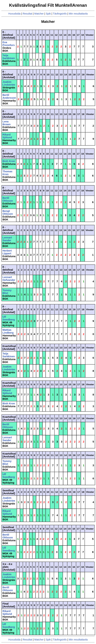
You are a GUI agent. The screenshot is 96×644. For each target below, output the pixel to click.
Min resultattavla (78, 14)
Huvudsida (14, 14)
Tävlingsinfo (60, 14)
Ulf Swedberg (9, 318)
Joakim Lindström (9, 83)
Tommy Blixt (7, 292)
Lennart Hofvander (9, 279)
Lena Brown (7, 123)
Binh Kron (9, 161)
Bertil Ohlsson (8, 199)
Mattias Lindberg (8, 331)
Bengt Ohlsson (8, 212)
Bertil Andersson (9, 96)
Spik (48, 14)
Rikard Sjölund (7, 136)
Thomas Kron (7, 173)
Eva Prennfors (9, 44)
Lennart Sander (7, 239)
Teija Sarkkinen (9, 57)
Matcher (39, 14)
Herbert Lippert (7, 252)
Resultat (27, 14)
